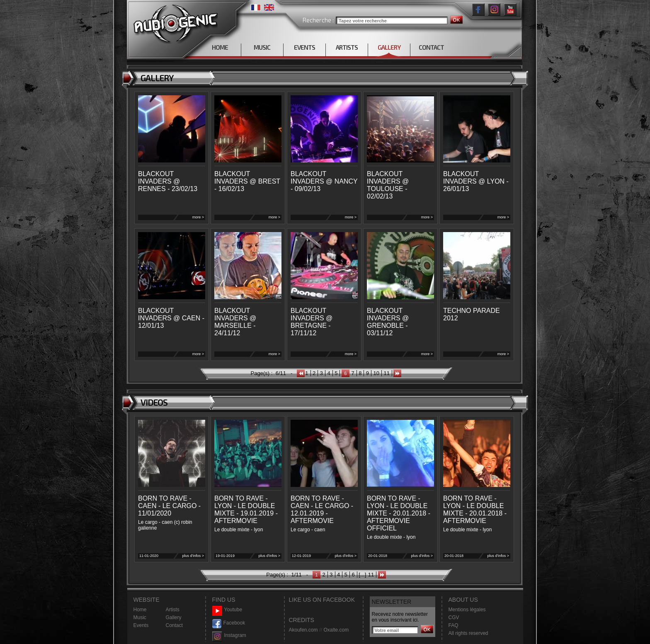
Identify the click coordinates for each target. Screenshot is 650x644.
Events (141, 625)
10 (376, 373)
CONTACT (431, 47)
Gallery (174, 617)
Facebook (229, 623)
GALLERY (389, 47)
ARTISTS (347, 47)
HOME (220, 47)
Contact (174, 625)
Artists (173, 610)
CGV (454, 617)
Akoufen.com (303, 630)
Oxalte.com (336, 630)
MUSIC (262, 47)
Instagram (229, 636)
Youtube (227, 610)
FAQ (454, 625)
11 (387, 373)
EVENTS (304, 47)
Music (140, 617)
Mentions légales (467, 610)
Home (140, 610)
